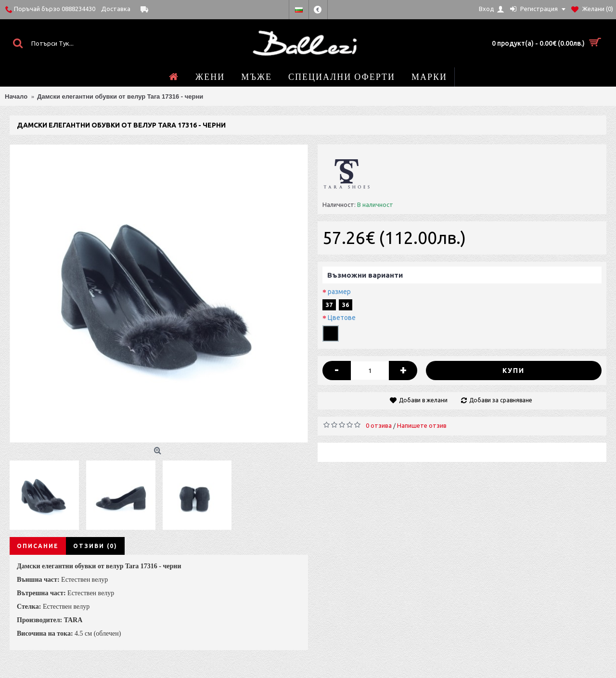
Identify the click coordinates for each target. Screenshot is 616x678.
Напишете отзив (422, 425)
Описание (38, 546)
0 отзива (379, 425)
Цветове (342, 318)
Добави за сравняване (501, 400)
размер (339, 292)
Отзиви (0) (95, 546)
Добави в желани (423, 400)
